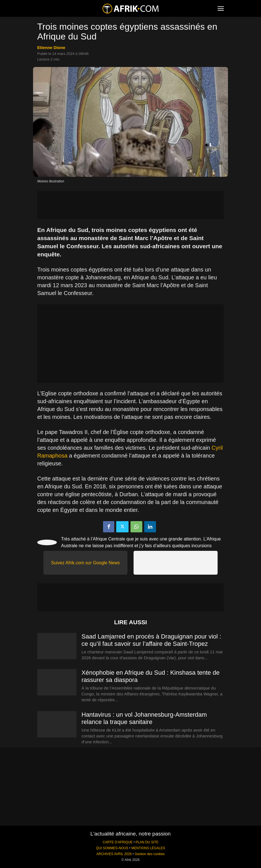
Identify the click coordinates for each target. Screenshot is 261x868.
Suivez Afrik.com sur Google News (85, 563)
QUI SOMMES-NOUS (112, 848)
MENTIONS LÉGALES (148, 848)
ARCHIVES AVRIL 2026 (114, 854)
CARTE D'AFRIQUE (117, 842)
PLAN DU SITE (147, 842)
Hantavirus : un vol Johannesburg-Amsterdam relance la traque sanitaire (144, 718)
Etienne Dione (51, 47)
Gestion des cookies (150, 854)
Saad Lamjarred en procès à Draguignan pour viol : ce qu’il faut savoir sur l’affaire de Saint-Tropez (151, 640)
